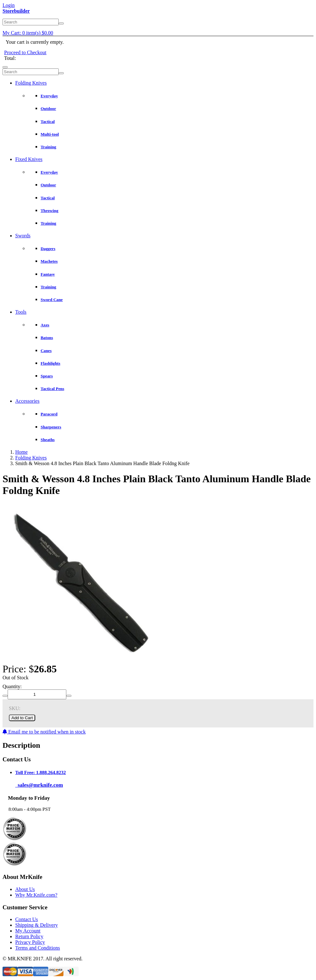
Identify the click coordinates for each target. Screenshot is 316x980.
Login (9, 5)
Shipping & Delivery (36, 925)
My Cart (28, 33)
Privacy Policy (30, 942)
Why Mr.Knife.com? (36, 895)
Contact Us (27, 919)
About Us (25, 889)
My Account (28, 931)
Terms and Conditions (38, 948)
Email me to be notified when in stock (44, 732)
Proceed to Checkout (25, 52)
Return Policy (29, 936)
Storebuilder (16, 11)
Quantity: (12, 686)
